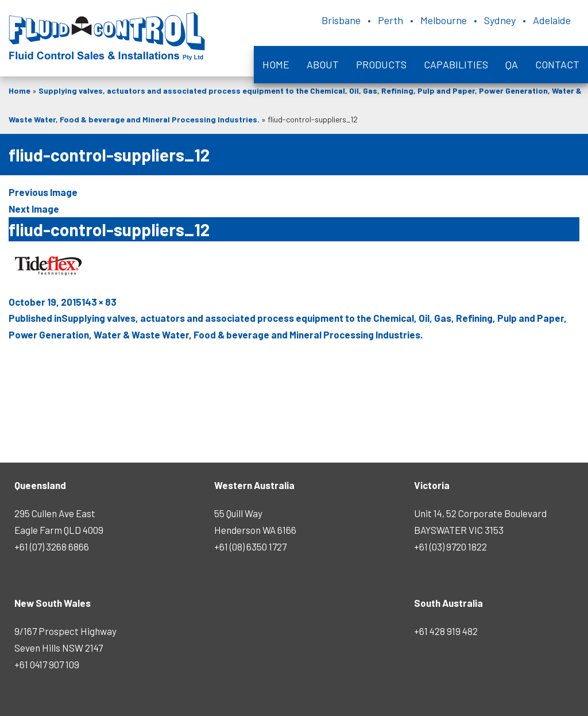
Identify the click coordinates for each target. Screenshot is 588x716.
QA (512, 64)
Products (381, 64)
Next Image (34, 209)
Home (276, 64)
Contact (557, 64)
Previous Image (43, 192)
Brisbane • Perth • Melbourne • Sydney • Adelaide (446, 20)
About (323, 64)
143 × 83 (99, 302)
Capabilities (456, 64)
